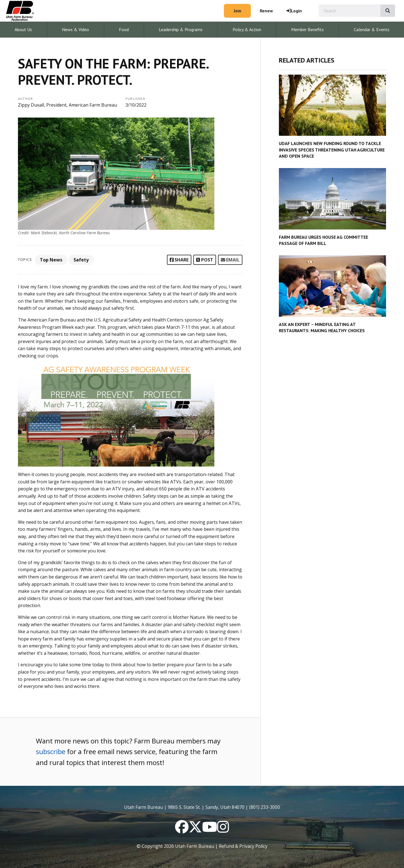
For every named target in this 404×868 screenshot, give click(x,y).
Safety (81, 260)
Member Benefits (307, 29)
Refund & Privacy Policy (243, 846)
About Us (23, 29)
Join (237, 11)
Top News (51, 260)
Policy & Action (247, 29)
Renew (266, 11)
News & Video (75, 29)
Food (124, 29)
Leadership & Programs (181, 29)
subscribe (51, 751)
